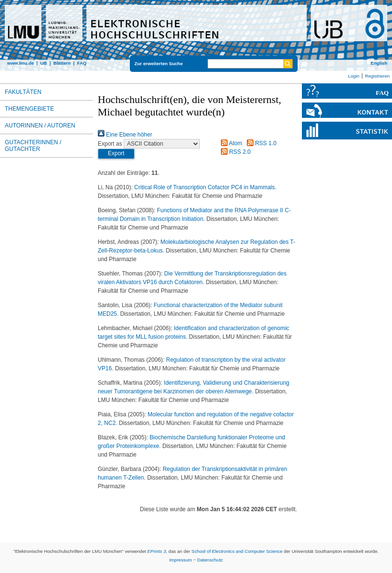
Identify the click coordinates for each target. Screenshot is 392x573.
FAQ (82, 63)
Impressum (180, 560)
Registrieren (377, 76)
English (379, 63)
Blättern (62, 63)
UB (44, 63)
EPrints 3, (157, 551)
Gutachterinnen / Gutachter (33, 146)
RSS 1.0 (260, 143)
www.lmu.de (21, 63)
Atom (230, 143)
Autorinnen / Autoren (40, 126)
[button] (116, 154)
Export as (110, 144)
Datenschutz (210, 560)
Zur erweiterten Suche (159, 63)
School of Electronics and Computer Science (237, 551)
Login (353, 76)
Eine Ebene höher (125, 135)
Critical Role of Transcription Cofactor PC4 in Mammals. (205, 187)
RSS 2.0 (234, 152)
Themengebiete (29, 109)
